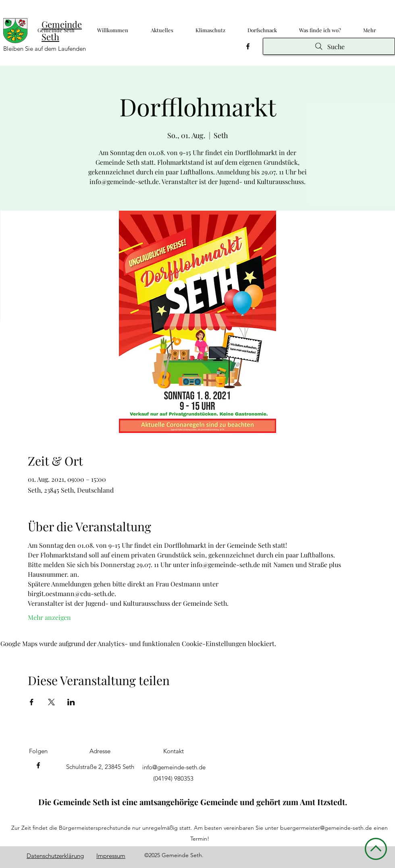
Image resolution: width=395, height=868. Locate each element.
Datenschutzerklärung (55, 856)
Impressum (111, 856)
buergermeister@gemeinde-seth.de (326, 828)
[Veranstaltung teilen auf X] (51, 702)
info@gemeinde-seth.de (174, 767)
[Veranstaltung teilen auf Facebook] (32, 702)
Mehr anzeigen (49, 617)
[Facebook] (248, 46)
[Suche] (329, 46)
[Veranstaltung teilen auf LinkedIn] (71, 702)
